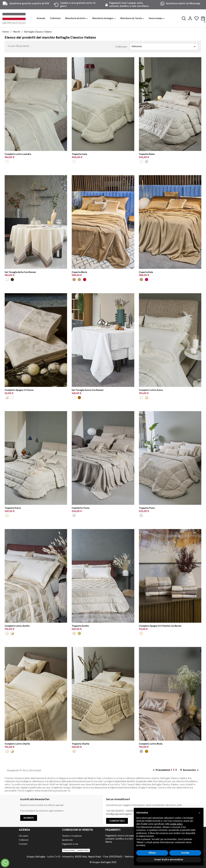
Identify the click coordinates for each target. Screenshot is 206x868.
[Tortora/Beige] (79, 398)
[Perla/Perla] (141, 751)
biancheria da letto (125, 781)
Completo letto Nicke (151, 744)
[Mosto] (85, 280)
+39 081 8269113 (115, 811)
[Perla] (147, 162)
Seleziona (164, 47)
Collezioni (24, 840)
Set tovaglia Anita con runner (20, 272)
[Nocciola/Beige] (147, 751)
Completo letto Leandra (18, 154)
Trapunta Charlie (81, 744)
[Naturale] (74, 516)
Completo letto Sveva (151, 390)
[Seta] (74, 633)
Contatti (23, 844)
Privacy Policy (69, 850)
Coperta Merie (79, 272)
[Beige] (7, 516)
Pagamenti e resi (70, 844)
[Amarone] (147, 280)
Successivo (191, 770)
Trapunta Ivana (79, 154)
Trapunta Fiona (147, 508)
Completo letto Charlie (17, 744)
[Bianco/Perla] (7, 280)
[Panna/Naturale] (7, 162)
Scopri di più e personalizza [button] (169, 859)
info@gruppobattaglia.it (119, 814)
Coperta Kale (146, 272)
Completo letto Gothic (17, 626)
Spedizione (67, 840)
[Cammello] (74, 280)
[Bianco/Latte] (12, 398)
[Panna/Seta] (7, 633)
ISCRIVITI (29, 818)
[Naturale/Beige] (147, 398)
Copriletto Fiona (81, 508)
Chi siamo (24, 836)
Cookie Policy (83, 850)
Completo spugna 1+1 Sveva (19, 390)
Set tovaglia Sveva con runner (88, 390)
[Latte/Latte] (141, 398)
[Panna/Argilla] (12, 280)
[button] (199, 813)
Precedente (161, 770)
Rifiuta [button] (152, 853)
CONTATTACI (117, 821)
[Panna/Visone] (12, 633)
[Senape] (79, 280)
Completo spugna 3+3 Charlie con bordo (160, 626)
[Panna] (74, 162)
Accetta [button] (185, 853)
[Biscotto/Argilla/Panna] (141, 633)
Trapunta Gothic (80, 626)
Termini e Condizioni (72, 836)
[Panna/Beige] (7, 398)
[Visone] (79, 633)
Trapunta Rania (147, 154)
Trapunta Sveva (13, 508)
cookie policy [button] (176, 824)
